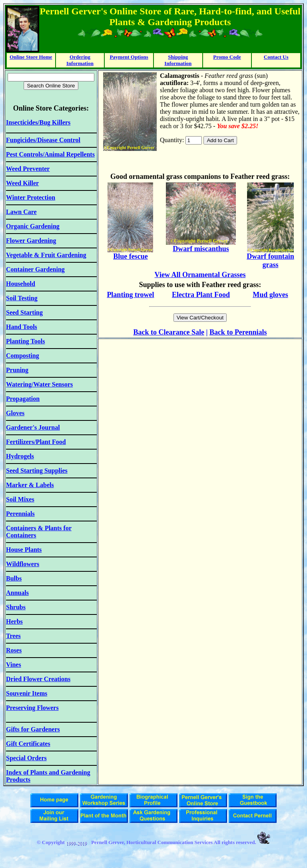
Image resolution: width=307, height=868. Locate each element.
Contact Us (276, 57)
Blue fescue (130, 256)
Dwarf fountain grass (270, 261)
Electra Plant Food (201, 295)
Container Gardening (35, 269)
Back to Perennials (238, 332)
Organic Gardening (33, 226)
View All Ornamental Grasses (200, 275)
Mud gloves (270, 295)
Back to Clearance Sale (168, 332)
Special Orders (26, 758)
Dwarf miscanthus (201, 249)
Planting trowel (130, 295)
